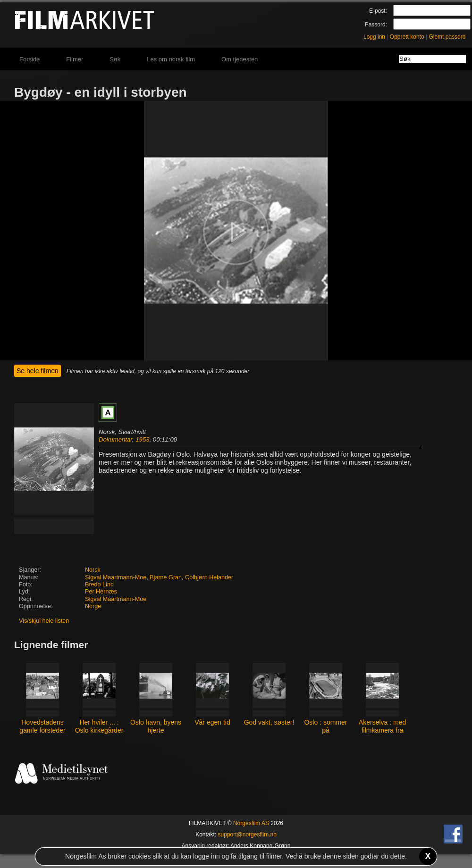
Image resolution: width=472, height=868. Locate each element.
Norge (93, 606)
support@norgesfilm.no (247, 835)
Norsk (93, 570)
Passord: (376, 25)
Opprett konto (407, 37)
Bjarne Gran (166, 577)
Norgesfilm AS (251, 823)
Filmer (75, 59)
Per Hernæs (101, 592)
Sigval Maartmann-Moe (116, 577)
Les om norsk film (171, 59)
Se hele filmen (38, 371)
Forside (29, 59)
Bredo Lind (99, 584)
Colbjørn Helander (209, 577)
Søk (115, 59)
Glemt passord (447, 37)
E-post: (378, 11)
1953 (142, 439)
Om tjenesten (240, 59)
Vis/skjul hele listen (44, 621)
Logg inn (374, 37)
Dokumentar (115, 439)
